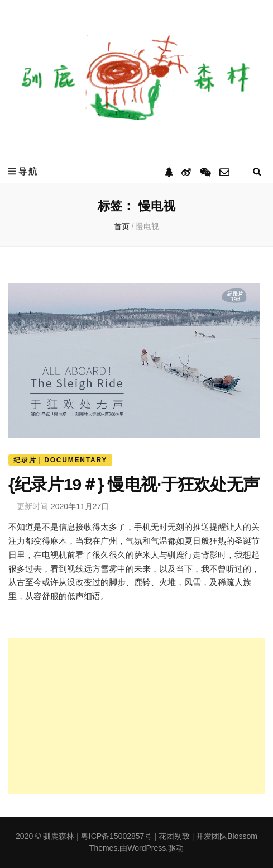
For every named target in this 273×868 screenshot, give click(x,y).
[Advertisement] (136, 716)
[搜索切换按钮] (257, 172)
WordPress (147, 848)
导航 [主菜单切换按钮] (23, 171)
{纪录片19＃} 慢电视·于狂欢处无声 (134, 484)
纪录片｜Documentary (60, 460)
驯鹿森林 (59, 836)
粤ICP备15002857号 (117, 836)
